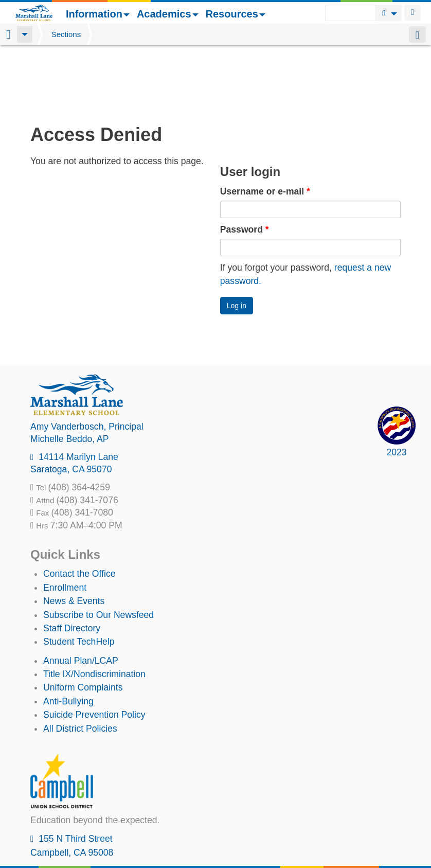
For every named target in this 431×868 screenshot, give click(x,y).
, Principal (87, 360)
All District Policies (80, 662)
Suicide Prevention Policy (94, 648)
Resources (236, 14)
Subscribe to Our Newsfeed (98, 548)
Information (98, 14)
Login (412, 13)
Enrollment (65, 521)
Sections (66, 34)
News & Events (74, 535)
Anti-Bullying (68, 635)
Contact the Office (79, 507)
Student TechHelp (79, 575)
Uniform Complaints (83, 621)
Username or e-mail (265, 125)
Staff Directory (72, 562)
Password (245, 163)
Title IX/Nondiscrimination (94, 608)
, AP (70, 373)
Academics (168, 14)
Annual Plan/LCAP (81, 594)
